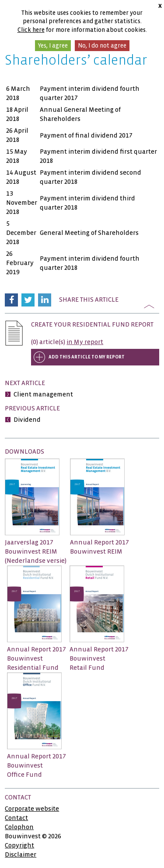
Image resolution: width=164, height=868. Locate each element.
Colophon (19, 827)
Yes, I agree (53, 46)
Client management (43, 394)
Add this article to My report (87, 357)
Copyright (19, 845)
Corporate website (32, 809)
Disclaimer (21, 854)
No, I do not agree (102, 46)
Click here (31, 30)
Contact (16, 818)
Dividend (27, 420)
